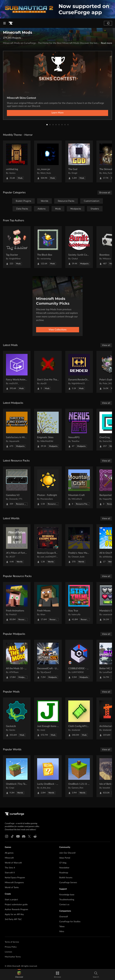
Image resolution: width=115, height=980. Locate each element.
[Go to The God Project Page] (79, 161)
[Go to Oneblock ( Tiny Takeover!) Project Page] (17, 776)
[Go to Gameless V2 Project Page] (17, 487)
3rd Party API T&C (13, 919)
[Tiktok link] (12, 836)
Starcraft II (10, 873)
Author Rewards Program (16, 910)
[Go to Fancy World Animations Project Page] (17, 372)
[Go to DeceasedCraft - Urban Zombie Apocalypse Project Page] (48, 661)
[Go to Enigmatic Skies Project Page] (48, 430)
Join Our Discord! (67, 853)
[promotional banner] (57, 9)
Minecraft (9, 858)
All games (9, 853)
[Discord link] (24, 836)
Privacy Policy (11, 947)
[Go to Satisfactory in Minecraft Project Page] (17, 430)
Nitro (62, 932)
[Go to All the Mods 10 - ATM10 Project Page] (17, 661)
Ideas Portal (65, 858)
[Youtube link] (18, 836)
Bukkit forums (66, 878)
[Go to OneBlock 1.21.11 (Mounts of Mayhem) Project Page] (79, 776)
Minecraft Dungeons (14, 883)
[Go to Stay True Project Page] (79, 603)
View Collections (58, 330)
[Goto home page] (11, 23)
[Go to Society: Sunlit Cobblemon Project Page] (79, 247)
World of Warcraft (13, 863)
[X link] (29, 836)
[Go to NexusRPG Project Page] (79, 430)
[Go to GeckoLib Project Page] (17, 718)
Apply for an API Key (14, 914)
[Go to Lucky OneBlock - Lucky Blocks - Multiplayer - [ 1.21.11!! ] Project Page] (48, 776)
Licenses (8, 952)
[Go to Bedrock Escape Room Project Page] (48, 545)
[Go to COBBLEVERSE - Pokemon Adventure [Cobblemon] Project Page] (79, 661)
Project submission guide (16, 905)
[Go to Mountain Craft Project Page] (79, 487)
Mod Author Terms (13, 957)
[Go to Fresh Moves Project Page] (48, 603)
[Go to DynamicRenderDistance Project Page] (79, 372)
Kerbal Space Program (15, 878)
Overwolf (64, 917)
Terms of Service (12, 942)
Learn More (57, 113)
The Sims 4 (10, 868)
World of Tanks (12, 888)
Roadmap (64, 873)
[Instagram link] (7, 836)
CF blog (63, 863)
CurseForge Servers (68, 883)
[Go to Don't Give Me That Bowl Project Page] (48, 372)
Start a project (11, 900)
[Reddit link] (35, 836)
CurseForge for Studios (70, 922)
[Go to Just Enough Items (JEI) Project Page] (48, 718)
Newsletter (64, 868)
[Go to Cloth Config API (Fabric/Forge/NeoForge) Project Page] (79, 718)
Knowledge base (67, 895)
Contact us (64, 905)
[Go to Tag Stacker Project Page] (17, 247)
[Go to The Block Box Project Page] (48, 247)
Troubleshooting (67, 900)
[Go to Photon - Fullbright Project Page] (48, 487)
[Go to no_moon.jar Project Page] (48, 161)
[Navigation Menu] (4, 23)
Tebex (62, 927)
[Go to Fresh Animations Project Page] (17, 603)
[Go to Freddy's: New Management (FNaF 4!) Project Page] (79, 545)
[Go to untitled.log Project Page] (17, 161)
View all (106, 345)
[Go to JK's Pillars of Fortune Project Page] (17, 545)
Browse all (105, 193)
